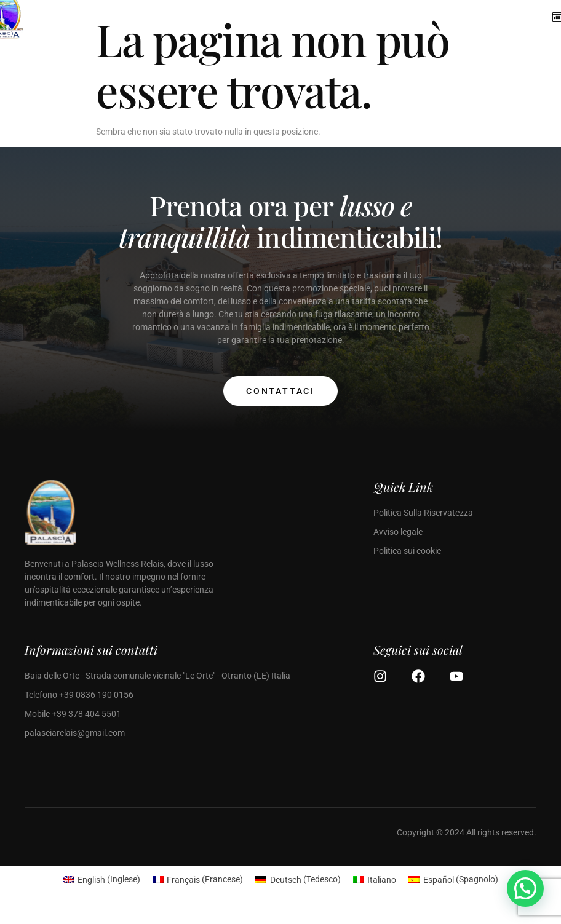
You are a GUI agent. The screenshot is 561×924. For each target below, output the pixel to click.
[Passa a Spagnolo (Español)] (453, 879)
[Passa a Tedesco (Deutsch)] (298, 879)
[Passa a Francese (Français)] (198, 879)
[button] (525, 888)
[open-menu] (523, 24)
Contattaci (280, 391)
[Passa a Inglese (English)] (101, 879)
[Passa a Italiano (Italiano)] (375, 879)
